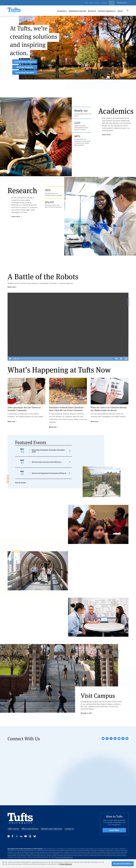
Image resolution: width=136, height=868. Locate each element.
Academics (62, 11)
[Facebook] (107, 739)
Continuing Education (25, 72)
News (91, 3)
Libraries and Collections (52, 829)
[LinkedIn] (115, 739)
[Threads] (123, 739)
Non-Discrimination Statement (65, 857)
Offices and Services (30, 829)
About (120, 11)
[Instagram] (103, 739)
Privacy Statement (66, 864)
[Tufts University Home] (14, 11)
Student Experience (107, 11)
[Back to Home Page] (20, 818)
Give (112, 3)
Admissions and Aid (77, 11)
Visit (86, 3)
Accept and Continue (123, 864)
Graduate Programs (25, 67)
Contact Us (69, 829)
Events (97, 3)
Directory (104, 3)
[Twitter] (111, 739)
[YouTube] (119, 739)
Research (92, 11)
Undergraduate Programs (25, 62)
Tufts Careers (13, 829)
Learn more (107, 135)
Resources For (122, 3)
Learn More (114, 830)
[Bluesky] (127, 739)
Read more (12, 287)
